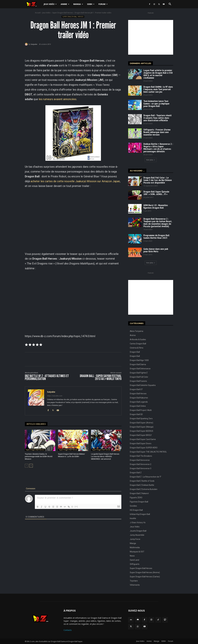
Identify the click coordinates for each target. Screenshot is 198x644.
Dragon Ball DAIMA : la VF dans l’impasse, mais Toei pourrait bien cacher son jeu (158, 89)
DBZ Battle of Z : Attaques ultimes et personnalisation (47, 377)
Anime (65, 4)
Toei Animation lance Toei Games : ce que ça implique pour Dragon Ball (156, 104)
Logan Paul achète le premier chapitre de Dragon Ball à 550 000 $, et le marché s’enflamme (158, 74)
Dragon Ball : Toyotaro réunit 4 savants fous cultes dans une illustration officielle (158, 118)
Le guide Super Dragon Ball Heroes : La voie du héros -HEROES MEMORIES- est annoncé (106, 456)
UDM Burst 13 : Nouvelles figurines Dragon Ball (156, 206)
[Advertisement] (151, 37)
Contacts (68, 630)
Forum (103, 4)
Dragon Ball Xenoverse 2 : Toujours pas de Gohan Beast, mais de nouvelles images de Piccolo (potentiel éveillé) (158, 223)
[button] (170, 4)
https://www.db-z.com (55, 396)
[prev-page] (27, 466)
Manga (78, 4)
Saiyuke (34, 44)
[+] (76, 507)
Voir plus (151, 160)
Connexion (30, 489)
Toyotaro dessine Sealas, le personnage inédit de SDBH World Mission (39, 456)
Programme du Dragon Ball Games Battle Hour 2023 (156, 237)
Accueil (38, 13)
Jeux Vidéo (50, 4)
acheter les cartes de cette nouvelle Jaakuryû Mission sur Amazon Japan (75, 181)
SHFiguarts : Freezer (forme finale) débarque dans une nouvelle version (157, 132)
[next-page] (31, 466)
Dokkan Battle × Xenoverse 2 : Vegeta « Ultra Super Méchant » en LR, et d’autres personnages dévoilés (158, 148)
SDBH (91, 4)
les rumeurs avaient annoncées (58, 99)
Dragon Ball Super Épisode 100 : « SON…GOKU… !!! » (156, 193)
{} (72, 507)
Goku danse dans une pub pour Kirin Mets (156, 250)
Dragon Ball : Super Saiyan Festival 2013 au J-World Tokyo (101, 377)
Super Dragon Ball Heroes (63, 13)
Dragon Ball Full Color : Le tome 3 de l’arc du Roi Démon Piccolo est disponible (158, 180)
